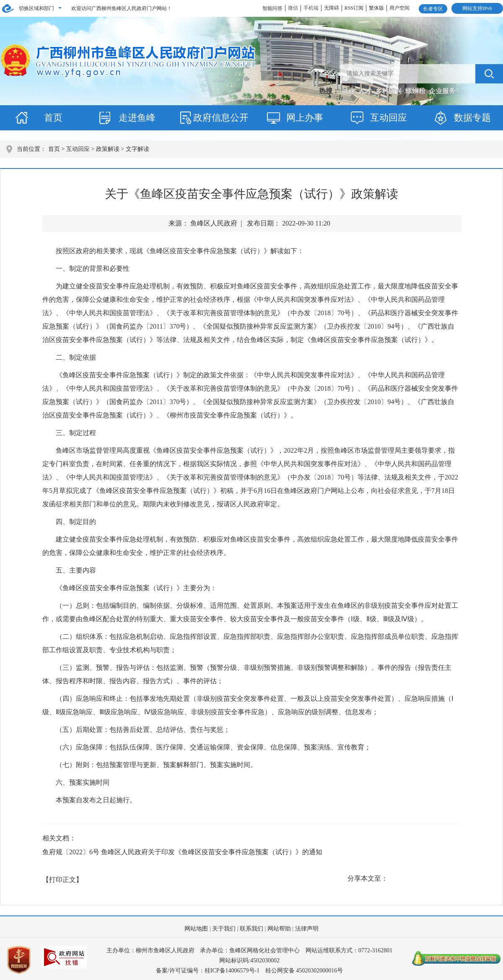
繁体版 (376, 8)
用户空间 (399, 8)
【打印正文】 (62, 880)
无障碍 (332, 8)
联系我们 (251, 929)
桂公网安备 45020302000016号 (304, 971)
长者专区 (433, 9)
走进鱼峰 (137, 118)
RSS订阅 (354, 8)
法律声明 (307, 929)
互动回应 (389, 118)
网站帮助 (279, 929)
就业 (349, 91)
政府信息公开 (221, 118)
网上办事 (305, 118)
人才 (366, 91)
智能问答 (272, 8)
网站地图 (196, 929)
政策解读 (108, 149)
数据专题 (472, 118)
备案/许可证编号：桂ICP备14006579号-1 (208, 971)
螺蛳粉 (416, 91)
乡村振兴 (389, 91)
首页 (53, 118)
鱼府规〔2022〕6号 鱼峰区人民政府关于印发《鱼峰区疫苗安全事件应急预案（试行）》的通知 (182, 852)
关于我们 (224, 929)
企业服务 (442, 91)
